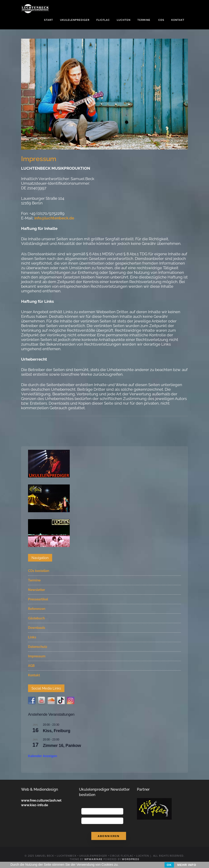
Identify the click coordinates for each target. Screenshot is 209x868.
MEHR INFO (187, 865)
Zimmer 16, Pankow (62, 746)
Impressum (37, 656)
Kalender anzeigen (43, 756)
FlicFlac (103, 20)
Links (32, 637)
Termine (144, 20)
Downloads (37, 628)
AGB (31, 666)
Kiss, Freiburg (57, 731)
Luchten (124, 20)
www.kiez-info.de (35, 805)
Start (49, 20)
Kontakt (178, 20)
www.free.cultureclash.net (41, 800)
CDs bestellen (39, 571)
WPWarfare (93, 859)
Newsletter (36, 590)
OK (169, 865)
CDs (161, 20)
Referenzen (37, 609)
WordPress (130, 859)
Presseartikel (38, 599)
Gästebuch (36, 618)
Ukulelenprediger (75, 20)
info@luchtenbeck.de (54, 218)
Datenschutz (38, 647)
